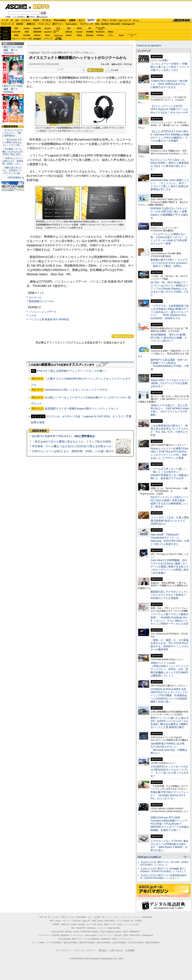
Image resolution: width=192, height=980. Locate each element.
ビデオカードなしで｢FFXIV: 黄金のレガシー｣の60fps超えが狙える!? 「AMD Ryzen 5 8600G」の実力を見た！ (169, 846)
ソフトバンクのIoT (132, 35)
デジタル (46, 20)
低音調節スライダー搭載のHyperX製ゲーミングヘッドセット (82, 408)
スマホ (113, 20)
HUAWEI (90, 32)
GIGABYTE (48, 32)
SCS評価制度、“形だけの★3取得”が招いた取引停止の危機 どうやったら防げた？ (169, 338)
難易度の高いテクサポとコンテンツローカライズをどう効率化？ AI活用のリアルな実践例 (170, 595)
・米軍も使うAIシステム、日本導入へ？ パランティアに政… (12, 170)
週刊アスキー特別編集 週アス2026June (13, 50)
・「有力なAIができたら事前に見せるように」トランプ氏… (12, 142)
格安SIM (20, 24)
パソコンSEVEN (58, 28)
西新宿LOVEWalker (87, 943)
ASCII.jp (16, 7)
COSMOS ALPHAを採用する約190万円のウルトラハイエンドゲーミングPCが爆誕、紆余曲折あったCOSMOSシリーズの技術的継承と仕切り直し (169, 695)
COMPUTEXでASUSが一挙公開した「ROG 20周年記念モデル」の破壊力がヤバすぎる (169, 84)
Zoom (121, 35)
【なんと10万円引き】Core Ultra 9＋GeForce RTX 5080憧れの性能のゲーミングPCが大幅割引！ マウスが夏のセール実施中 (170, 136)
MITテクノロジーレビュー (123, 939)
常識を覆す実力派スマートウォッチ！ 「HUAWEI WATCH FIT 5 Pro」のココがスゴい (170, 795)
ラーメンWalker (38, 943)
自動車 (72, 20)
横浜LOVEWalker (71, 943)
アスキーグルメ (44, 24)
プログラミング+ (86, 24)
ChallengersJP (128, 24)
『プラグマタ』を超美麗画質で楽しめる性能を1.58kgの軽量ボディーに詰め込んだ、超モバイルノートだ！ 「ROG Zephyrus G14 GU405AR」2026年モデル (170, 312)
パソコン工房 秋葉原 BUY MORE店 (49, 319)
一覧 (83, 70)
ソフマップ (48, 39)
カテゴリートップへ (123, 336)
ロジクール (35, 297)
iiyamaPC (37, 28)
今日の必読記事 (64, 939)
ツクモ (33, 316)
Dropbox (69, 35)
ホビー (82, 20)
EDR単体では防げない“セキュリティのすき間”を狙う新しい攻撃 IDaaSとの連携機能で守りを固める (170, 213)
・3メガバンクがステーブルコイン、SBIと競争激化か (13, 133)
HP (90, 28)
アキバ (105, 20)
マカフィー (16, 39)
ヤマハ (111, 35)
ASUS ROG (37, 32)
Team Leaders (91, 935)
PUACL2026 (115, 24)
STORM (138, 921)
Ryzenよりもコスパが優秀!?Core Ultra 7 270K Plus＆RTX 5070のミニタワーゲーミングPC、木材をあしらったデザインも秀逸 (169, 453)
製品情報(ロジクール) (41, 301)
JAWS (16, 35)
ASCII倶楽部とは (16, 178)
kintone (37, 35)
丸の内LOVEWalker (136, 943)
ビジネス (26, 20)
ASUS (79, 28)
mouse (27, 28)
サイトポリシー (64, 950)
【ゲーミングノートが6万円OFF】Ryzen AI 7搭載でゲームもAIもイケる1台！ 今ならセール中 (169, 109)
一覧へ (185, 857)
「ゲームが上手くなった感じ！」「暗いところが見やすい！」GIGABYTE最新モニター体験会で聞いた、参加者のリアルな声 (170, 473)
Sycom (48, 28)
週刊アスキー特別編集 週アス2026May (13, 89)
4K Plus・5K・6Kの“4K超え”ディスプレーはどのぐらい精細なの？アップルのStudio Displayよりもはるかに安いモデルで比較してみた (170, 289)
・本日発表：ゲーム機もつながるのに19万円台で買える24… (12, 152)
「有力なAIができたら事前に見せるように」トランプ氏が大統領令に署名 (77, 441)
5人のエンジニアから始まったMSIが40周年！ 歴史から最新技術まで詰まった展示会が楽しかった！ (170, 164)
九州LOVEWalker (119, 943)
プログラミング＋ (105, 935)
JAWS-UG (65, 924)
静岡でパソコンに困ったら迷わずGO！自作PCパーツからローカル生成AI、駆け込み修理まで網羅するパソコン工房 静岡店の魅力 (170, 723)
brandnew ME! (58, 39)
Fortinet (100, 35)
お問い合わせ (116, 950)
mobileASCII (106, 939)
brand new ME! (114, 928)
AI (12, 20)
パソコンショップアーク (43, 312)
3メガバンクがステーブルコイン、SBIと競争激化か (64, 436)
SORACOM (85, 932)
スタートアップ (124, 20)
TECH (36, 20)
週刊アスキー (58, 24)
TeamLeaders (71, 24)
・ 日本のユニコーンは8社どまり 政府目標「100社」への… (13, 161)
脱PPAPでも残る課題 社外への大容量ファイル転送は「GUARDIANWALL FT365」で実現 (170, 365)
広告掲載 (130, 950)
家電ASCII (31, 24)
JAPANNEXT (37, 39)
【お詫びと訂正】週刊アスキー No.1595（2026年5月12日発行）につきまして (164, 863)
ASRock (69, 32)
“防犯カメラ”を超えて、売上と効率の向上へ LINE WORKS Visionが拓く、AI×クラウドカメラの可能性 (170, 410)
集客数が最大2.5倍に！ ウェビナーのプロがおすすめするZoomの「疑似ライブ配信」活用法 (169, 263)
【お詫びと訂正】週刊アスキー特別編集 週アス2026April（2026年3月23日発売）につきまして (163, 870)
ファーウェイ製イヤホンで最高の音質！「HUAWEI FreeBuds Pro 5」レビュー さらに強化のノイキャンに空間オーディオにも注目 (170, 619)
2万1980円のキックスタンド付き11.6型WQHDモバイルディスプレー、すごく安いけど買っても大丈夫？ (170, 771)
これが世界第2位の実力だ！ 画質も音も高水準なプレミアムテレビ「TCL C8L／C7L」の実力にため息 (170, 430)
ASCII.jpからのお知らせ (149, 857)
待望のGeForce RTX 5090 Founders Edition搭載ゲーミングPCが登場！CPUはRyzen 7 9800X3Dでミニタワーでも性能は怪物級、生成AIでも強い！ (170, 824)
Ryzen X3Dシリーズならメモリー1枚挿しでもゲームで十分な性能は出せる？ (170, 383)
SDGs (98, 24)
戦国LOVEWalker (152, 943)
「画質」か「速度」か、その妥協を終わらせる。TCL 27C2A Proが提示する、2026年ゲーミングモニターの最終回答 (170, 645)
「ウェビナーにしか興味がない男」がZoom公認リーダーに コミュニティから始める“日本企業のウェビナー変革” (169, 239)
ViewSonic (100, 32)
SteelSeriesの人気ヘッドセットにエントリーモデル (76, 390)
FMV (16, 28)
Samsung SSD (58, 932)
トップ (5, 20)
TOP (41, 917)
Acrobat (27, 35)
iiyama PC (86, 921)
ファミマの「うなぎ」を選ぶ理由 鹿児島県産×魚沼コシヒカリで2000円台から (171, 521)
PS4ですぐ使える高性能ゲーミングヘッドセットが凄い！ (72, 371)
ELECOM (16, 32)
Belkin (111, 32)
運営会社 (103, 950)
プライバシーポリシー (85, 950)
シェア (61, 69)
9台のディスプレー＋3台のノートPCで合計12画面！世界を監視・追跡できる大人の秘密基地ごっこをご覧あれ (170, 502)
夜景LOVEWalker (104, 943)
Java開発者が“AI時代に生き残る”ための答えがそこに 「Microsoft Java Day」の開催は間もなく (169, 748)
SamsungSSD (56, 32)
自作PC (40, 7)
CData (79, 35)
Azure (48, 35)
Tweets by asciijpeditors (149, 45)
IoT (17, 20)
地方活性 (105, 24)
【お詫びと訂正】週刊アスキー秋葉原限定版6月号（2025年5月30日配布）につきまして (163, 877)
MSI (69, 28)
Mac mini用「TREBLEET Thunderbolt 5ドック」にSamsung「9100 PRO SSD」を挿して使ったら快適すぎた (170, 539)
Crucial (79, 32)
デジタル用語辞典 (92, 939)
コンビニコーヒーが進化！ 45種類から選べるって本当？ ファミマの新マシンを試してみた (170, 67)
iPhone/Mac (60, 20)
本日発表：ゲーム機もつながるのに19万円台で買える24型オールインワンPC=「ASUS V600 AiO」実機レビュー (101, 446)
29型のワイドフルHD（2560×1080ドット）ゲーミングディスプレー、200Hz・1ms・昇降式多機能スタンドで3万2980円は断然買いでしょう (170, 669)
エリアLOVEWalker (54, 943)
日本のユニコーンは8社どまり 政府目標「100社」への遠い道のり (73, 451)
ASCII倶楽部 (182, 20)
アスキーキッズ (7, 24)
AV (99, 20)
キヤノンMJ (27, 39)
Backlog (90, 35)
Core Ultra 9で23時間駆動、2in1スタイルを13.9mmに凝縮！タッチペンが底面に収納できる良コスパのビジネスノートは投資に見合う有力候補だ (170, 566)
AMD (27, 32)
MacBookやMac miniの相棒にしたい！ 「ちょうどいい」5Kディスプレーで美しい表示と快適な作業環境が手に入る (170, 185)
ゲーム (136, 20)
